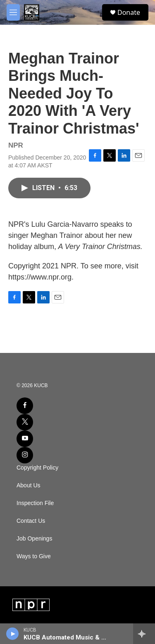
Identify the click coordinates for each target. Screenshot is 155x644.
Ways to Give (34, 556)
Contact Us (31, 521)
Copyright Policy (37, 468)
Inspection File (35, 503)
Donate (129, 12)
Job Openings (34, 539)
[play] (13, 634)
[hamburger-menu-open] (13, 12)
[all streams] (144, 634)
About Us (29, 485)
